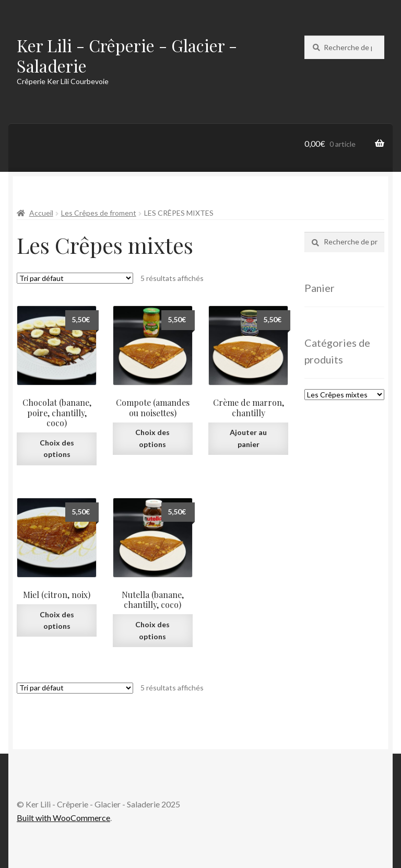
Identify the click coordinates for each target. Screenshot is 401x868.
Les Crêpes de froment (99, 213)
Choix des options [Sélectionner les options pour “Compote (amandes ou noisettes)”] (152, 438)
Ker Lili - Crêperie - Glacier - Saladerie (127, 55)
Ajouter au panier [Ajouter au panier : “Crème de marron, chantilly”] (248, 438)
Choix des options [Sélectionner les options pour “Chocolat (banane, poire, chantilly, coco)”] (57, 449)
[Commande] (75, 278)
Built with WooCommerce (63, 818)
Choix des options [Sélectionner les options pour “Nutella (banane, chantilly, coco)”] (152, 630)
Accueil (41, 213)
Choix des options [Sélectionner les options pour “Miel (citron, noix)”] (57, 620)
